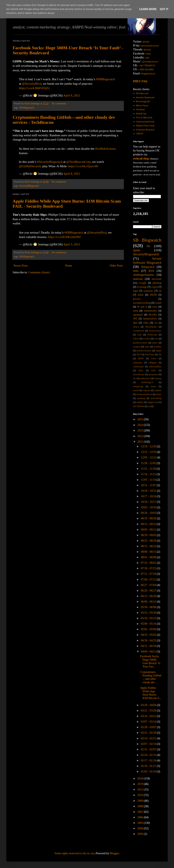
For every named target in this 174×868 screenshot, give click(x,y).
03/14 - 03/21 (149, 716)
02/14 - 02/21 (149, 738)
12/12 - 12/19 (149, 452)
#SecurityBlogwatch (50, 162)
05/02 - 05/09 (149, 629)
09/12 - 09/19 (149, 524)
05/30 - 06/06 (149, 607)
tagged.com (153, 402)
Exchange (142, 287)
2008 (141, 806)
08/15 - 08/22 (149, 546)
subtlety (140, 402)
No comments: (59, 104)
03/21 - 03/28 (149, 711)
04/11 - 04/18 (149, 646)
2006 (141, 817)
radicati (146, 390)
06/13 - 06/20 (149, 596)
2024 (141, 425)
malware (138, 279)
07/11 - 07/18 (149, 574)
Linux (154, 358)
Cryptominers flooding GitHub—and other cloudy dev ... (151, 677)
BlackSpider (151, 327)
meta (135, 311)
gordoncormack (140, 343)
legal (135, 291)
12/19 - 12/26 (149, 446)
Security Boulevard (145, 97)
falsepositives (150, 319)
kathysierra (145, 378)
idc (134, 378)
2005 (141, 823)
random (158, 390)
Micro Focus (142, 105)
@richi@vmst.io (150, 62)
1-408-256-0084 (146, 69)
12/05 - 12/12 (149, 457)
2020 (141, 778)
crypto (154, 287)
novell (136, 390)
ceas (156, 339)
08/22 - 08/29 (149, 541)
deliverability (155, 366)
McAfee (153, 315)
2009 (141, 801)
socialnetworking (142, 303)
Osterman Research (145, 130)
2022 (141, 436)
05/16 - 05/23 (149, 618)
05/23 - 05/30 (149, 613)
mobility (158, 347)
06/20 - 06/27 (149, 591)
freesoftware (139, 374)
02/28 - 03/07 (149, 727)
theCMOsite (139, 406)
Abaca (136, 327)
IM (160, 354)
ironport (137, 347)
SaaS (139, 335)
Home (69, 266)
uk (160, 291)
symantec (148, 291)
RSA (151, 271)
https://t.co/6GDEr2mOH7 (64, 237)
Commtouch (139, 331)
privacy (137, 299)
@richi (146, 42)
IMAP (141, 358)
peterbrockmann (144, 351)
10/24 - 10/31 (149, 491)
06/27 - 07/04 (149, 585)
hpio (135, 323)
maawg (158, 378)
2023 (141, 430)
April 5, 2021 (72, 244)
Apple (159, 351)
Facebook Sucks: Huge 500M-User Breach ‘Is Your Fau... (150, 661)
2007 (141, 812)
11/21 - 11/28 (149, 469)
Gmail (158, 303)
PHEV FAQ (140, 81)
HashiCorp (141, 114)
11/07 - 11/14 (149, 480)
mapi (147, 347)
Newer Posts (21, 266)
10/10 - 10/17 (149, 502)
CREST (140, 134)
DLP (139, 354)
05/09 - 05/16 (149, 624)
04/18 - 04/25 (149, 640)
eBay (141, 370)
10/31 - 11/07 (149, 485)
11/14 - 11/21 (149, 474)
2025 (141, 419)
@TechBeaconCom (78, 162)
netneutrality (151, 311)
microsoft (157, 279)
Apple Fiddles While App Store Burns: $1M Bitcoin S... (151, 693)
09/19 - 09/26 (149, 518)
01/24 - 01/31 (149, 755)
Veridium (140, 109)
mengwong (138, 386)
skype (159, 394)
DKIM (153, 295)
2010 (141, 795)
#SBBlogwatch (105, 79)
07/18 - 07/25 (149, 568)
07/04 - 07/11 (149, 580)
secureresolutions (144, 394)
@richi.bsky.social (150, 46)
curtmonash (138, 366)
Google (143, 283)
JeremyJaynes (155, 331)
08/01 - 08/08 (149, 557)
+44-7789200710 (147, 66)
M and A (142, 307)
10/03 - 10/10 (149, 507)
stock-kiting (156, 398)
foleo (154, 370)
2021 (141, 442)
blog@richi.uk (148, 74)
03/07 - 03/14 (149, 722)
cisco (155, 307)
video (146, 323)
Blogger (114, 853)
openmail (138, 315)
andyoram (138, 363)
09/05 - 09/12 (149, 530)
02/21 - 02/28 (149, 733)
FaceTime (150, 354)
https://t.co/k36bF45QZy (34, 88)
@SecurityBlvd (32, 84)
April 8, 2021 (72, 95)
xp (149, 406)
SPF (135, 319)
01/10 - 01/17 (149, 766)
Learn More (148, 9)
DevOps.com (142, 93)
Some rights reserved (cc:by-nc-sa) (74, 853)
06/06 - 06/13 (149, 602)
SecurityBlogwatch (29, 186)
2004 (141, 828)
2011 (141, 790)
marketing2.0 (147, 382)
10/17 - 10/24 (149, 496)
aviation (146, 339)
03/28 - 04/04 (149, 705)
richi (147, 58)
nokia (141, 295)
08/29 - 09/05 (149, 535)
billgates (153, 363)
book (144, 117)
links (136, 271)
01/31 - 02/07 (149, 749)
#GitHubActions (106, 149)
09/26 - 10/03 (149, 513)
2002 (141, 834)
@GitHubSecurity (30, 166)
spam (137, 250)
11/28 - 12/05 (149, 463)
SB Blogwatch (27, 108)
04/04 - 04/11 (149, 652)
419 (156, 323)
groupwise (153, 374)
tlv (149, 246)
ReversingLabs (143, 101)
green (155, 343)
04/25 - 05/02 (149, 635)
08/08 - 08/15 (149, 552)
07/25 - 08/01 (149, 563)
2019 (141, 784)
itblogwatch (148, 267)
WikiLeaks (152, 335)
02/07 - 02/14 (149, 744)
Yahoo (136, 339)
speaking (141, 398)
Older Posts (116, 266)
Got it (164, 9)
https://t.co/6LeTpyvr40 (83, 166)
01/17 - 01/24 (149, 760)
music (154, 386)
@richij (147, 50)
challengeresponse (143, 275)
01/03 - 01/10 (149, 772)
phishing (157, 283)
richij (148, 54)
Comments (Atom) (39, 272)
